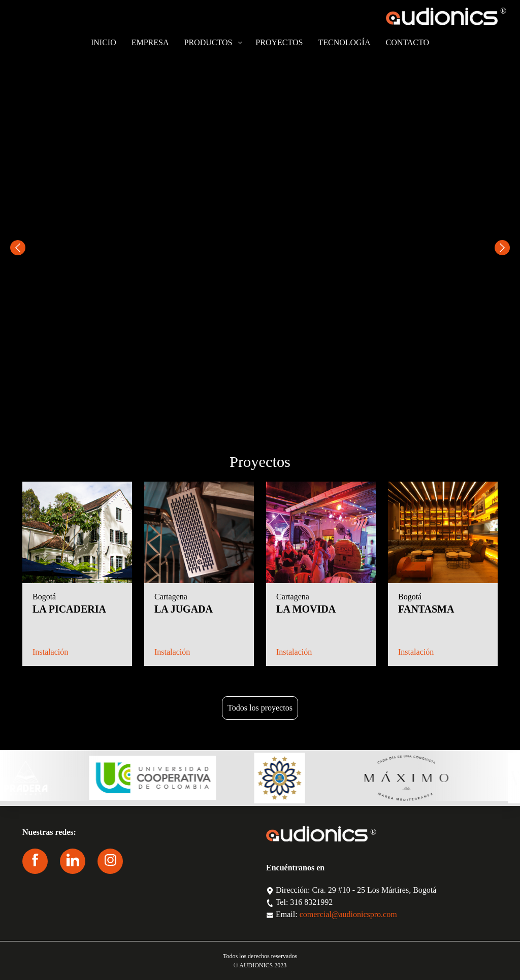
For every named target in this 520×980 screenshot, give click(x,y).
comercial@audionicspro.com (348, 914)
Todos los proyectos (260, 708)
